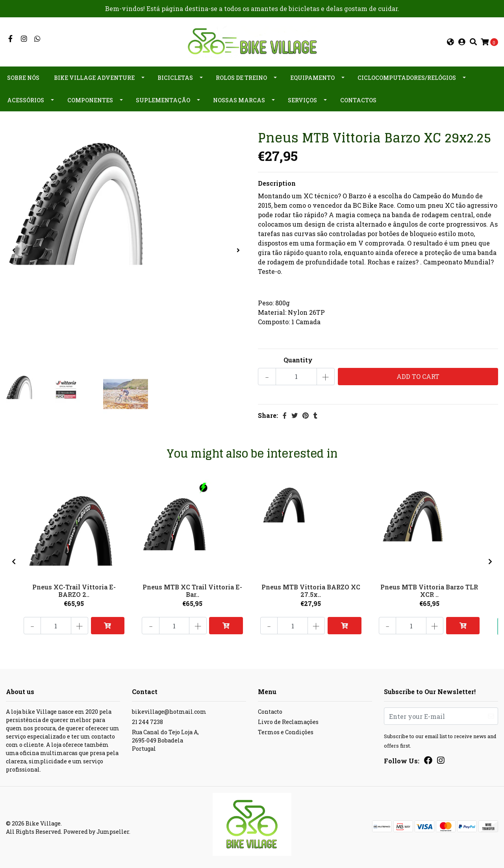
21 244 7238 (147, 721)
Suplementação (163, 100)
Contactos (358, 100)
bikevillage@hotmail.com (169, 711)
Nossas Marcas (239, 100)
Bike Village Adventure (94, 77)
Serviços (302, 100)
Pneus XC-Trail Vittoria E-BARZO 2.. (74, 589)
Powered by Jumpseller (96, 831)
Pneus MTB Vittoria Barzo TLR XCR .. (429, 589)
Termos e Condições (286, 732)
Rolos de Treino (241, 77)
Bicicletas (175, 77)
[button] (450, 42)
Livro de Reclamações (288, 721)
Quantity (298, 359)
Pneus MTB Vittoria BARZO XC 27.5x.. (311, 589)
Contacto (270, 711)
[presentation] (14, 250)
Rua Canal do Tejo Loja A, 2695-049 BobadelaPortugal (165, 740)
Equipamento (312, 77)
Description (277, 182)
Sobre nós (23, 77)
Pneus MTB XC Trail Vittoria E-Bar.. (192, 589)
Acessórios (26, 100)
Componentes (90, 100)
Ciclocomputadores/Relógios (407, 77)
